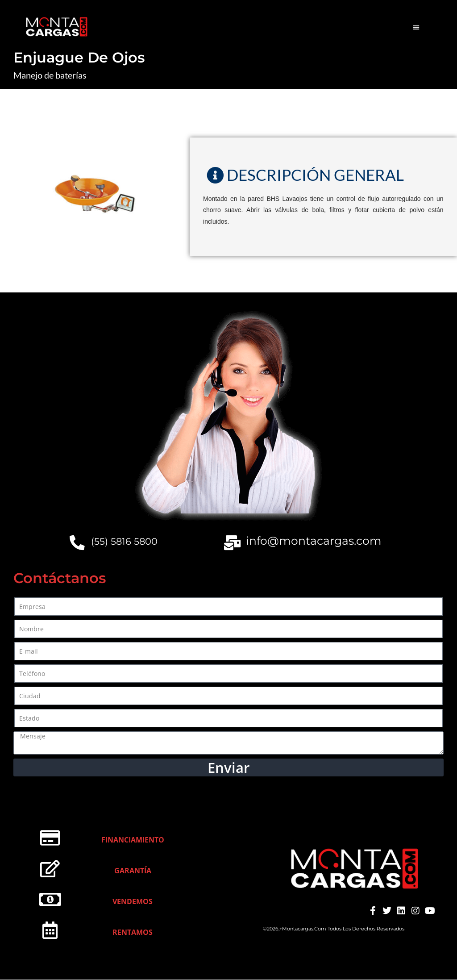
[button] (416, 27)
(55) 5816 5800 (125, 541)
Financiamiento (133, 841)
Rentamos (133, 933)
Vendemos (133, 902)
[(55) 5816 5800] (77, 543)
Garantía (133, 872)
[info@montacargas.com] (233, 543)
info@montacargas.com (315, 541)
